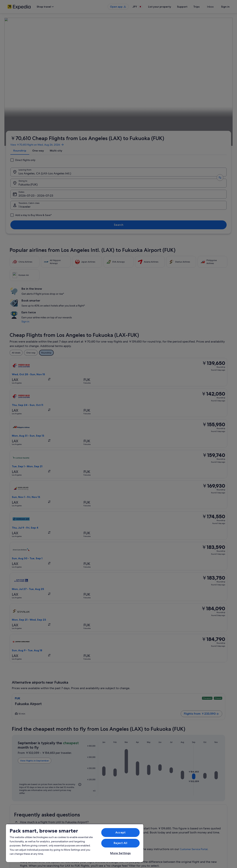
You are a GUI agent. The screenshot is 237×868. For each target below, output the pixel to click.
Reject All (120, 843)
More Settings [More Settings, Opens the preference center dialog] (120, 853)
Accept (120, 832)
